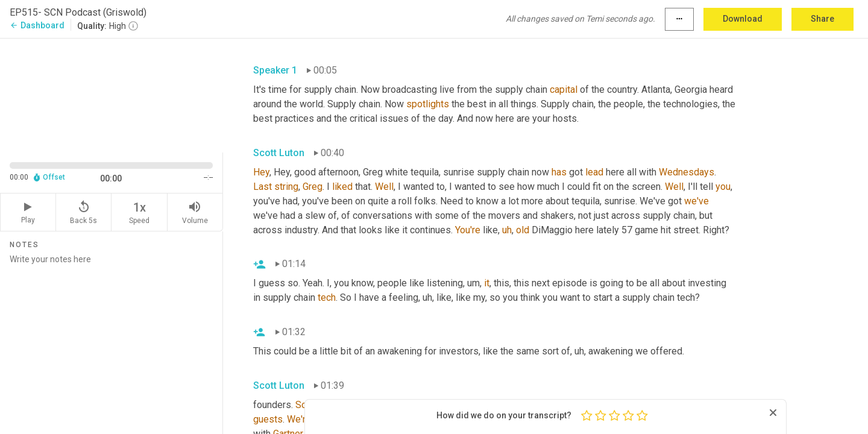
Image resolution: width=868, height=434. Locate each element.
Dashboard (37, 25)
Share (822, 19)
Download (743, 19)
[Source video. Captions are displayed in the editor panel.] (112, 94)
